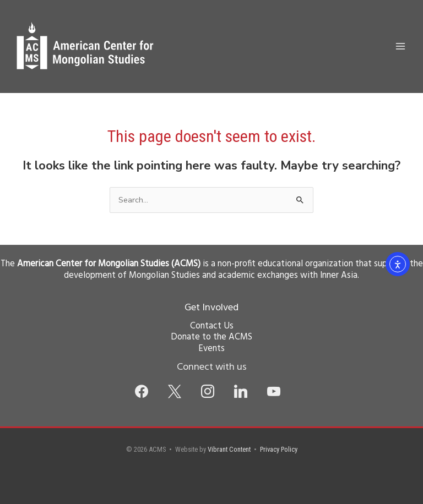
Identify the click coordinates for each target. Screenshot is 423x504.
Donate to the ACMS (211, 337)
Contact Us (212, 326)
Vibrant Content (229, 449)
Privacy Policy (279, 449)
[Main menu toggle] (400, 46)
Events (211, 349)
